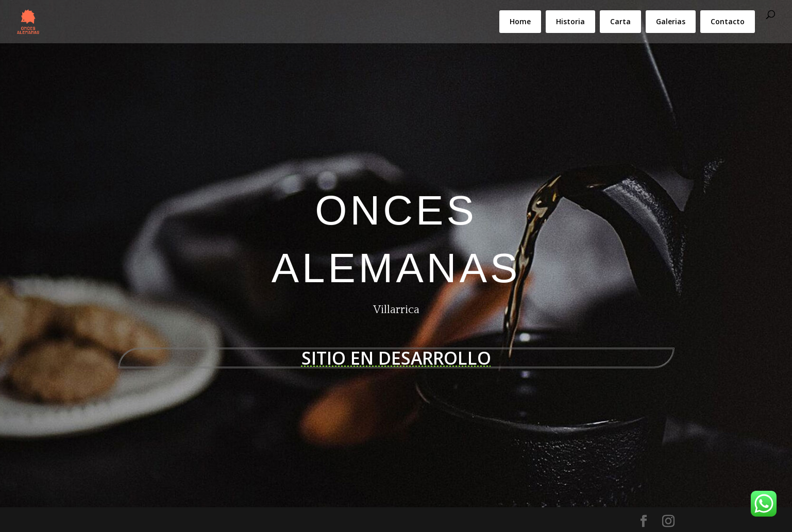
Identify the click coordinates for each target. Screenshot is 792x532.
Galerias (671, 21)
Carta (620, 21)
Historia (570, 21)
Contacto (728, 21)
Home (520, 21)
